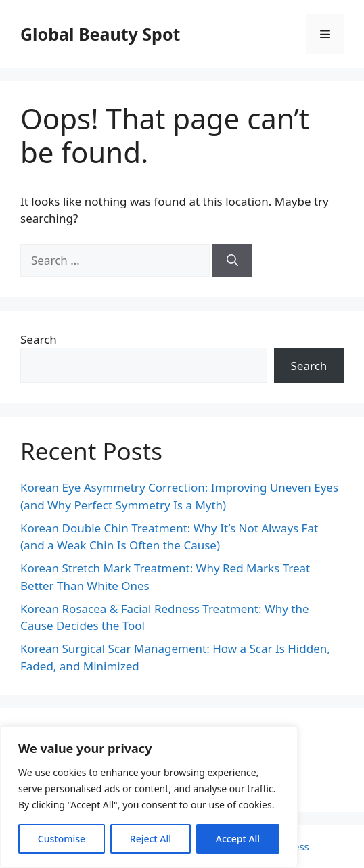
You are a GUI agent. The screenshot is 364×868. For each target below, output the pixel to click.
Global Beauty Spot (100, 34)
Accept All (238, 839)
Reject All (151, 839)
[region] (149, 797)
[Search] (232, 260)
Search (39, 339)
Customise (62, 839)
